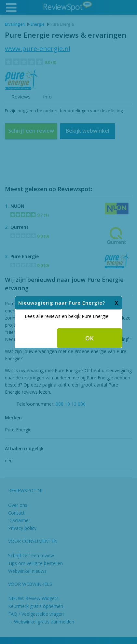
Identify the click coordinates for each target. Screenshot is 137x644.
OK (89, 315)
